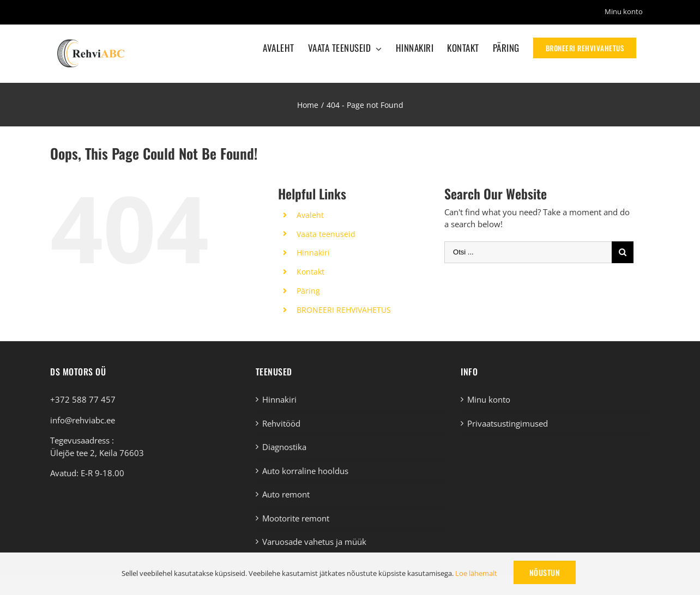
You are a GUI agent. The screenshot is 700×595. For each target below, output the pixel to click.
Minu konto (489, 399)
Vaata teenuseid (326, 234)
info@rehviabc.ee (83, 420)
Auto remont (286, 494)
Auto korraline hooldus (305, 471)
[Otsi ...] (528, 252)
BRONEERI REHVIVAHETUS (344, 310)
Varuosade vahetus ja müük (314, 542)
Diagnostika (284, 447)
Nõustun (545, 572)
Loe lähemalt (476, 573)
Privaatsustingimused (508, 423)
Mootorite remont (296, 518)
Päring (308, 291)
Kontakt (310, 272)
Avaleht (310, 215)
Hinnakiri (313, 253)
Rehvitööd (281, 423)
